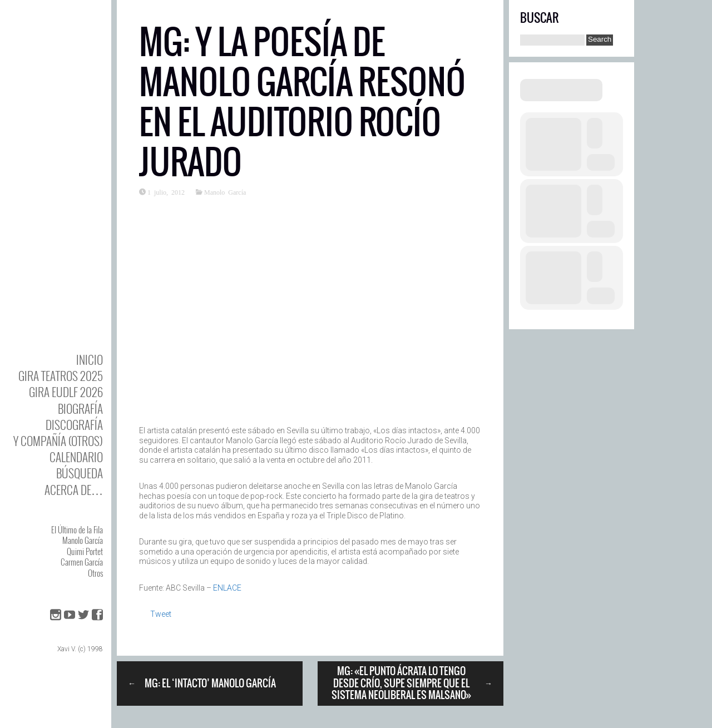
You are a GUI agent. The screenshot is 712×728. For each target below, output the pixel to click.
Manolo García (83, 540)
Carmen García (82, 562)
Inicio (90, 360)
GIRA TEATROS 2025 (61, 376)
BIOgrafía (80, 408)
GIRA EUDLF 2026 (66, 392)
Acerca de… (74, 490)
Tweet (161, 614)
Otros (95, 573)
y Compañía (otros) (58, 441)
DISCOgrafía (74, 425)
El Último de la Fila (77, 529)
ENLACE (227, 588)
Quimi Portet (85, 551)
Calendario (76, 457)
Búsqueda (80, 473)
